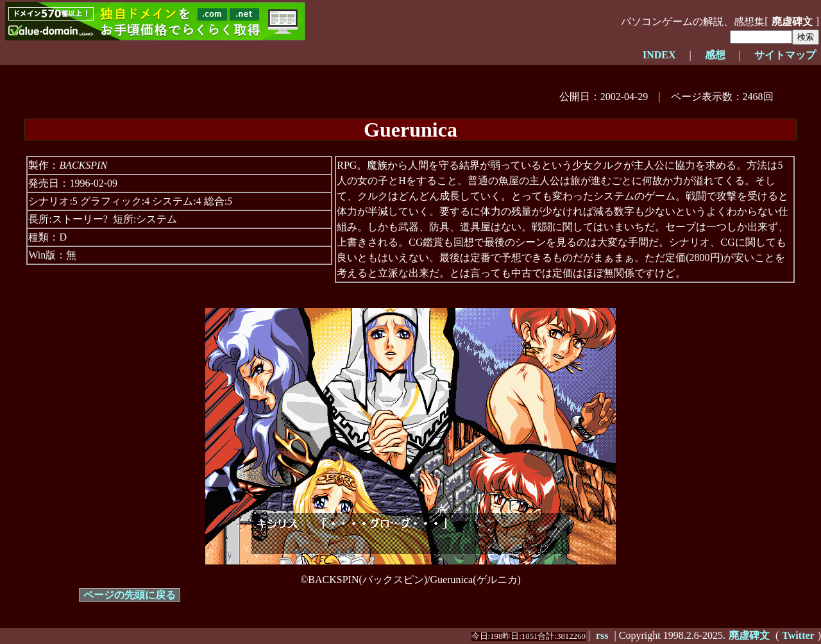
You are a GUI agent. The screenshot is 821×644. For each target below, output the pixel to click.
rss (602, 635)
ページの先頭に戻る (130, 595)
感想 (715, 55)
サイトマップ (785, 55)
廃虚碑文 (792, 21)
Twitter (798, 635)
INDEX (659, 55)
